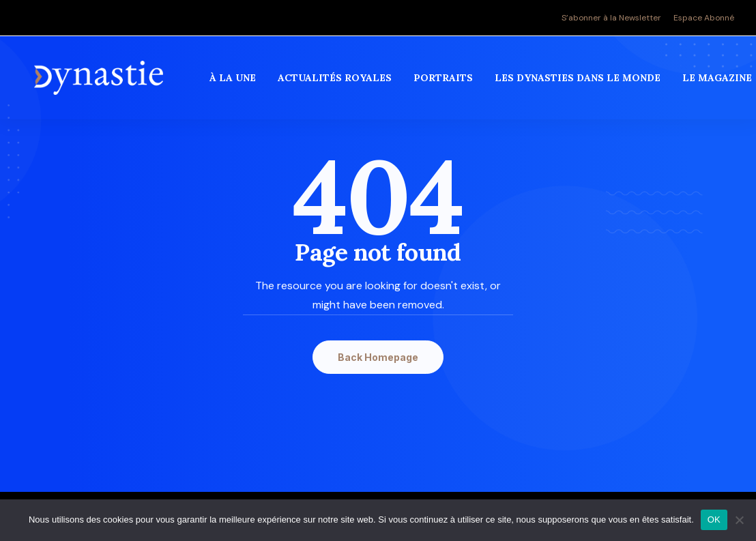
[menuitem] (614, 18)
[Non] (739, 520)
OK (714, 520)
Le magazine (718, 81)
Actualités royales (336, 81)
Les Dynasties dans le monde (579, 81)
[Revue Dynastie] (99, 81)
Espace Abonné (704, 18)
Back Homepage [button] (378, 357)
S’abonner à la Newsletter (611, 18)
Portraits (445, 81)
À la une (234, 81)
